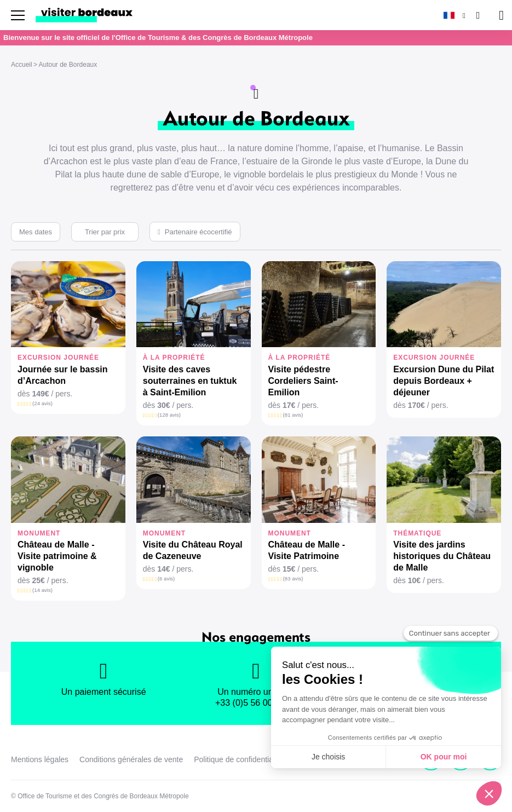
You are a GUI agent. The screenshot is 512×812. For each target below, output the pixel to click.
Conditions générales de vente (131, 759)
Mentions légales (40, 759)
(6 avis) (166, 578)
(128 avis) (169, 415)
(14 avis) (42, 590)
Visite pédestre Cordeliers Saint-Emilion (303, 381)
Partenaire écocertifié (199, 232)
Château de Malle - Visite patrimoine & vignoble (57, 556)
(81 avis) (293, 415)
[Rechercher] (477, 15)
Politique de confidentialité (238, 759)
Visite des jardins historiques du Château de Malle (442, 556)
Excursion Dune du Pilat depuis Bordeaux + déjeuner (444, 381)
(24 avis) (42, 403)
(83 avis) (293, 578)
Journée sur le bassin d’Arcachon (63, 375)
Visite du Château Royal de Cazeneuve (193, 550)
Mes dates (36, 232)
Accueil (22, 65)
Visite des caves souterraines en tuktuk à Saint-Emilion (190, 381)
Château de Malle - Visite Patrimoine (307, 550)
